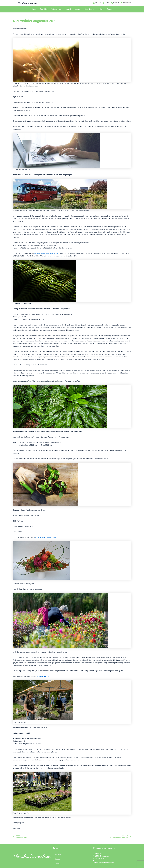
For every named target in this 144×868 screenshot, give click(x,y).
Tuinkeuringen (56, 9)
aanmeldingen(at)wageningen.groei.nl (48, 253)
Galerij (101, 9)
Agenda (77, 9)
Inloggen (58, 854)
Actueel (68, 9)
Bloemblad (44, 9)
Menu (57, 848)
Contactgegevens (105, 848)
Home (34, 9)
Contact (110, 9)
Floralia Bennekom (27, 3)
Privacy (58, 864)
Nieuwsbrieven (89, 9)
